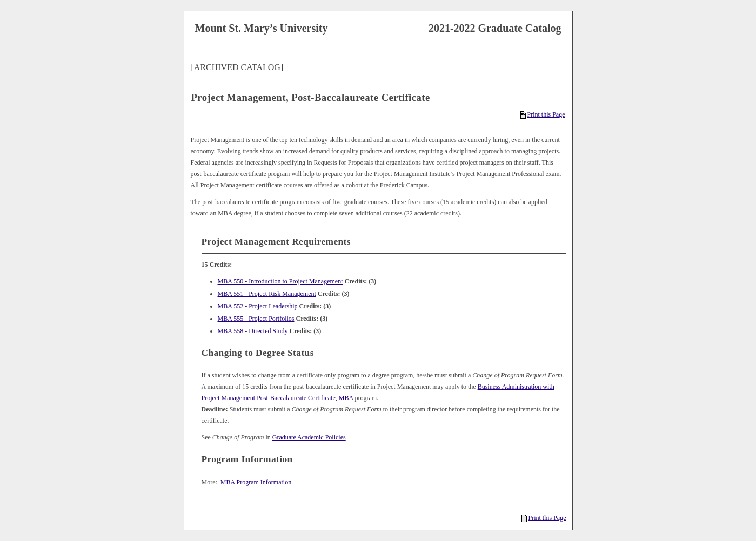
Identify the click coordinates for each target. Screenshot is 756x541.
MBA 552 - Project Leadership (258, 306)
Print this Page (543, 114)
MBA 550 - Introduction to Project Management (280, 281)
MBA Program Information (256, 482)
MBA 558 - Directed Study (253, 331)
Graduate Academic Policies (309, 437)
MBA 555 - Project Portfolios (256, 319)
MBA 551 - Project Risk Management (267, 294)
